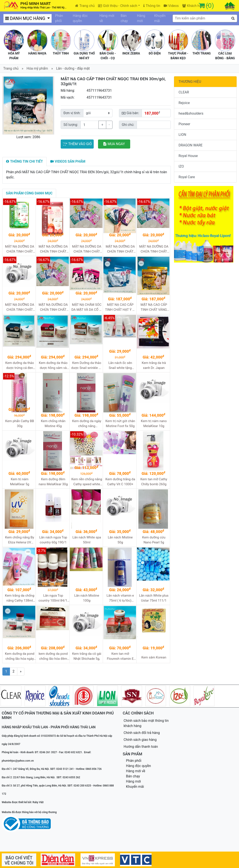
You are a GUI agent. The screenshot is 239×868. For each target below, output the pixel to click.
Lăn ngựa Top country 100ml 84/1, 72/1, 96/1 (53, 598)
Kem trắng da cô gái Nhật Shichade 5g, (87, 656)
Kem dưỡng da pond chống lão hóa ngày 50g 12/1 (20, 656)
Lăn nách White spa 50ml (87, 540)
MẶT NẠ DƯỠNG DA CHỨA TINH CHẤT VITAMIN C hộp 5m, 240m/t (53, 307)
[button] (6, 105)
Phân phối (59, 18)
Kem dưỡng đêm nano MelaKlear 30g (53, 482)
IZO (181, 166)
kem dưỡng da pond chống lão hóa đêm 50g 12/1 (53, 656)
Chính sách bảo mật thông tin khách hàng (146, 723)
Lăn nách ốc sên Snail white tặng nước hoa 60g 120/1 (120, 366)
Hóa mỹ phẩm (37, 68)
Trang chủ (85, 6)
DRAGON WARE (191, 145)
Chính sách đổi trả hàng (142, 733)
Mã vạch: (68, 97)
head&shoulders (191, 113)
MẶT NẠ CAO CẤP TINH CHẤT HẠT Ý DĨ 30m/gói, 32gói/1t (120, 307)
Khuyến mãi (160, 18)
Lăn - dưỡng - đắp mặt (73, 68)
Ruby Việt (38, 802)
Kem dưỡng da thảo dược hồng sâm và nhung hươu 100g (53, 366)
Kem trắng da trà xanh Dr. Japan (154, 365)
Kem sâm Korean (154, 657)
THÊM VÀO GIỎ (77, 144)
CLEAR (184, 92)
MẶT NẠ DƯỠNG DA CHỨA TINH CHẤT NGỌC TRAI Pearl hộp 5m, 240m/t (154, 249)
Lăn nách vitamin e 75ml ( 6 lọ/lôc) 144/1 (120, 598)
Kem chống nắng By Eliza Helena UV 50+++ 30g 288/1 (20, 540)
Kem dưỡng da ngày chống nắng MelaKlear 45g (87, 424)
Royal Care (187, 177)
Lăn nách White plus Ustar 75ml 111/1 (154, 598)
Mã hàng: (68, 90)
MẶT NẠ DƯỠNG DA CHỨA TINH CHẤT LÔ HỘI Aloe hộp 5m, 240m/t (20, 249)
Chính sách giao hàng (140, 740)
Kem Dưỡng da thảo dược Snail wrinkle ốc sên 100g (87, 366)
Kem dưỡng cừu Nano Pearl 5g (154, 540)
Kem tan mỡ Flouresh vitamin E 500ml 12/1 (120, 656)
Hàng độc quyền (80, 18)
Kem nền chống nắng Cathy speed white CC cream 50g (87, 482)
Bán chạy (124, 18)
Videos (171, 6)
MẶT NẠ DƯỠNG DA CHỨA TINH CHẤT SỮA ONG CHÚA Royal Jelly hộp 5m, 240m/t (20, 307)
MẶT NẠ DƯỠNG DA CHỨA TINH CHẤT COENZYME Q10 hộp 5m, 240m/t (87, 249)
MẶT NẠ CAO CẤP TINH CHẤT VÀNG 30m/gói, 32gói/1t (154, 307)
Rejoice (184, 103)
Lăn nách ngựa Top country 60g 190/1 (53, 540)
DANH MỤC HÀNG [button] (26, 18)
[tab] (25, 162)
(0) (210, 6)
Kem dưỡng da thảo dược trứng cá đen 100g (20, 366)
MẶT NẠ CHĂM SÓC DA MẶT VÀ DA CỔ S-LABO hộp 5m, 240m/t (87, 307)
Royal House (188, 156)
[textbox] (205, 18)
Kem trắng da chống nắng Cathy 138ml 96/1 (20, 598)
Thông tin (152, 6)
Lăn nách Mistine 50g (120, 540)
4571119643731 (99, 90)
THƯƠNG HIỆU (190, 82)
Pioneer (184, 124)
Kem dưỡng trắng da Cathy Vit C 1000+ (120, 482)
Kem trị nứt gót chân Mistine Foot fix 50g (120, 424)
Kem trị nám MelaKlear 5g (20, 482)
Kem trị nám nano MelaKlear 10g (154, 424)
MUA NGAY (114, 144)
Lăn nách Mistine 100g (87, 598)
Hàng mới (141, 18)
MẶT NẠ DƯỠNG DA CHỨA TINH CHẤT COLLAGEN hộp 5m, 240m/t (120, 249)
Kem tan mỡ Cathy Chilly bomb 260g (154, 482)
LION (182, 135)
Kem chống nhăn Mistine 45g (53, 424)
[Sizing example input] (154, 125)
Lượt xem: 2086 (28, 137)
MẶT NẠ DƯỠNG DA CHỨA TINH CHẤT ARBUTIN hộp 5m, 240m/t (53, 249)
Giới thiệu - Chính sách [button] (118, 6)
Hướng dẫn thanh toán (141, 747)
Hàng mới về (107, 18)
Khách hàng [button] (194, 6)
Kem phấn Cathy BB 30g (20, 424)
